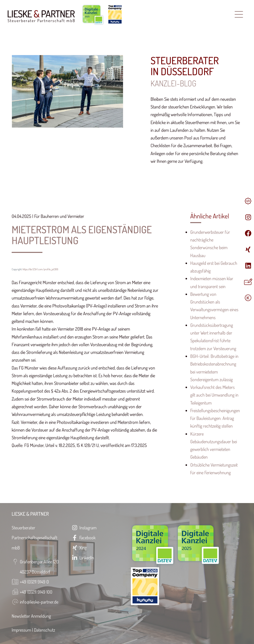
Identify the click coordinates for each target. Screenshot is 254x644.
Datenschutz (45, 630)
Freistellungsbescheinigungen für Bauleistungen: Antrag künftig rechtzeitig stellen (215, 418)
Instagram (84, 527)
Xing (79, 548)
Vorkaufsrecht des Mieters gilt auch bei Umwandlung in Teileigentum (214, 395)
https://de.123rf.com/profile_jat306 (40, 269)
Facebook (83, 537)
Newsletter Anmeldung (31, 616)
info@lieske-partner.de (39, 602)
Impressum (21, 630)
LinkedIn (83, 558)
